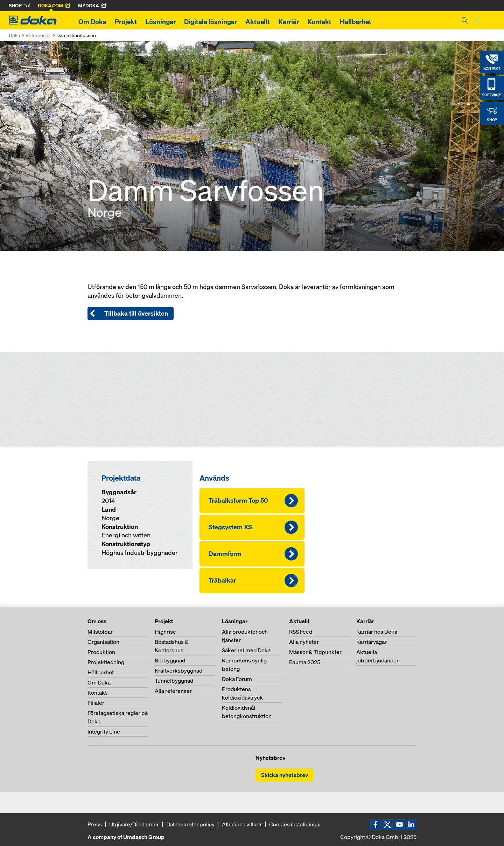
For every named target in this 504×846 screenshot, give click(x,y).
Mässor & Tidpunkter (315, 652)
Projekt (126, 22)
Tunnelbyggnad (174, 681)
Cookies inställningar (295, 824)
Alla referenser (173, 691)
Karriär (289, 22)
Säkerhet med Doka (246, 650)
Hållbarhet (356, 22)
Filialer (96, 703)
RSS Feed (301, 632)
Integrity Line (104, 731)
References (38, 35)
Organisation (103, 642)
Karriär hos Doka (377, 632)
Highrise (165, 632)
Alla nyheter (304, 642)
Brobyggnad (170, 660)
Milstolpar (100, 632)
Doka (14, 35)
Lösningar (160, 22)
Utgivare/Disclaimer (134, 824)
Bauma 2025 (305, 662)
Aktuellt (258, 22)
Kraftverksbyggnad (178, 670)
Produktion (101, 652)
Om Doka (92, 22)
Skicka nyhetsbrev (285, 775)
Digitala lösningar (211, 22)
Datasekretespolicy (190, 824)
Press (95, 824)
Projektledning (106, 662)
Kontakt (319, 22)
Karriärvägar (372, 642)
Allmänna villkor (242, 824)
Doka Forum (237, 679)
